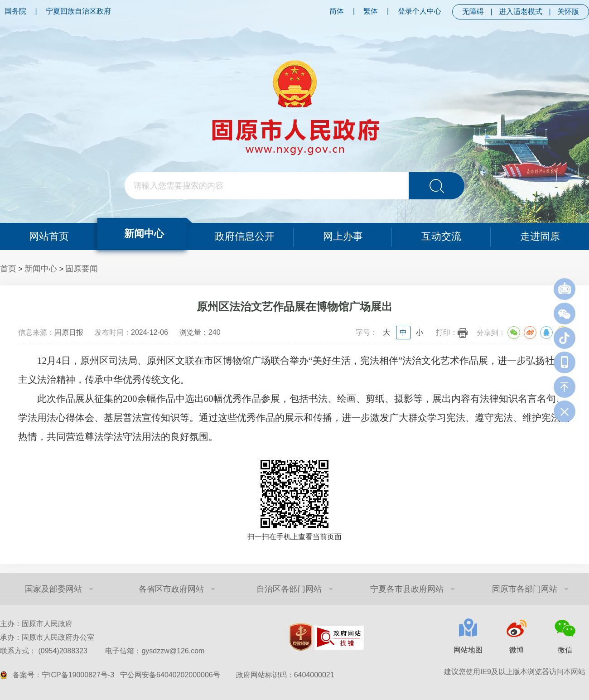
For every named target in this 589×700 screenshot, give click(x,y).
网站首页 (49, 236)
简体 (337, 11)
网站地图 (468, 650)
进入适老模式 (521, 12)
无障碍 (473, 12)
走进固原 (540, 236)
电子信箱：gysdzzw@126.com (155, 651)
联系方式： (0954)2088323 (102, 651)
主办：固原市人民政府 (36, 624)
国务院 (15, 11)
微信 (565, 650)
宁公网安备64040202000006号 (170, 675)
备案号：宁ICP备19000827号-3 (63, 675)
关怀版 (568, 12)
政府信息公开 (245, 236)
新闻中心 (144, 234)
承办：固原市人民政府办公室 (47, 637)
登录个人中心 (420, 11)
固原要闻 (82, 269)
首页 (8, 269)
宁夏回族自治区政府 (78, 11)
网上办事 (343, 236)
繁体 (371, 11)
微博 (517, 650)
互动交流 (441, 236)
